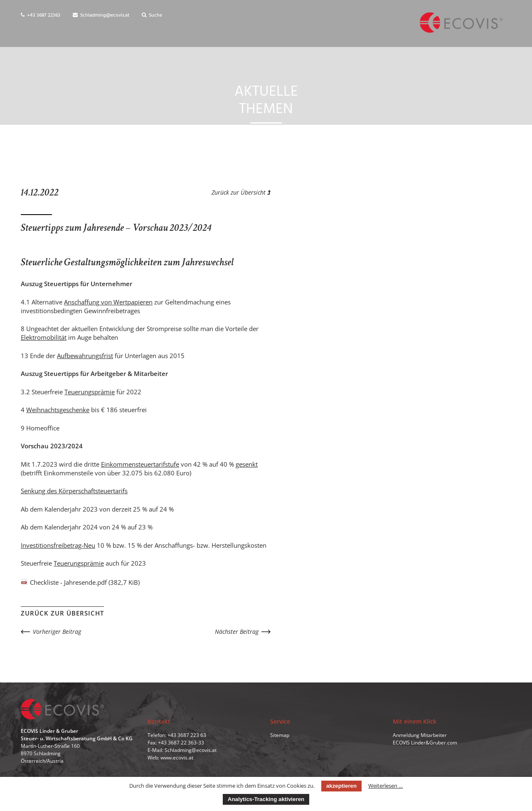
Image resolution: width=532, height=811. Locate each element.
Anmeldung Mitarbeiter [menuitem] (420, 736)
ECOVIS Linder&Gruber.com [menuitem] (425, 743)
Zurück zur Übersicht (241, 192)
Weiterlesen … (385, 786)
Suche (152, 15)
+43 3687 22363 (41, 15)
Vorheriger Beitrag (57, 632)
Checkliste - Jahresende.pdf (85, 582)
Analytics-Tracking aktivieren (266, 799)
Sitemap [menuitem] (280, 736)
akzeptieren (341, 786)
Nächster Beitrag (237, 632)
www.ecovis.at (177, 758)
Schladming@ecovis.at (101, 15)
